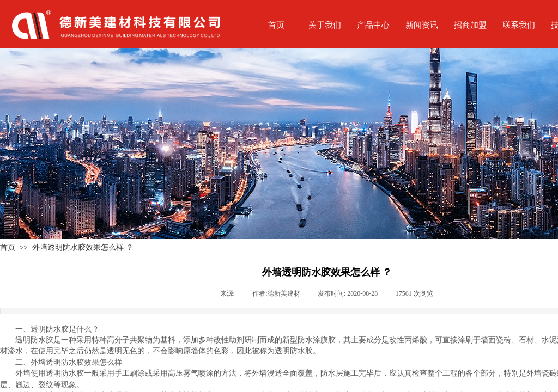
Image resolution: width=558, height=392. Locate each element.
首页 (8, 247)
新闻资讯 (422, 25)
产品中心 (373, 25)
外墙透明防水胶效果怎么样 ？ (83, 247)
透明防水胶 (34, 340)
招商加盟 (470, 25)
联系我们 (519, 25)
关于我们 (325, 25)
